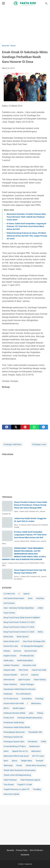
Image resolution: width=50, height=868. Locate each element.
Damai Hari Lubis (11, 646)
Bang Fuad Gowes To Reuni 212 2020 (19, 622)
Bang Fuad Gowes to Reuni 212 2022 (19, 627)
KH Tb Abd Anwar (11, 699)
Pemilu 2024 (9, 718)
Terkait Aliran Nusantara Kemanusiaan (20, 770)
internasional (9, 680)
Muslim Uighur (19, 708)
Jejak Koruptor (24, 680)
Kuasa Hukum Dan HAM (14, 703)
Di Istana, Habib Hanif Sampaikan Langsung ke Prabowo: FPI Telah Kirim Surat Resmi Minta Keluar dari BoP (26, 226)
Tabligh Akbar (26, 761)
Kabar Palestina (10, 684)
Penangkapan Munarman (14, 732)
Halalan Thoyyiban (11, 665)
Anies (30, 598)
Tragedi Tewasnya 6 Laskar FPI (16, 789)
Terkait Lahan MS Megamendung (17, 775)
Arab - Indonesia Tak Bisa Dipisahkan (19, 608)
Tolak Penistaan (10, 780)
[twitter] (16, 427)
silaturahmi (36, 751)
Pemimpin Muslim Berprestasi (30, 718)
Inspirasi (35, 675)
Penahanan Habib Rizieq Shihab (17, 727)
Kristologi (39, 699)
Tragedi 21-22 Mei (25, 785)
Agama (26, 594)
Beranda (10, 850)
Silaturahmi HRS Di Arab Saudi (16, 756)
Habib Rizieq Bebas (25, 660)
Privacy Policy (22, 850)
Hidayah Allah (9, 670)
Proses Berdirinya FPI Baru (15, 746)
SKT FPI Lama (38, 756)
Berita (40, 632)
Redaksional (34, 746)
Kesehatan (8, 694)
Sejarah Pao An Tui (20, 751)
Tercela (19, 765)
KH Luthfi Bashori (23, 694)
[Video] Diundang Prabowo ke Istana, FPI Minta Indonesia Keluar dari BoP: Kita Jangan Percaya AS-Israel (27, 236)
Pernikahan (33, 742)
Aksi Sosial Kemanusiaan (14, 598)
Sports (14, 761)
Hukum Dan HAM (39, 670)
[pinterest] (25, 427)
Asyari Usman (9, 613)
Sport (6, 761)
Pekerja (40, 713)
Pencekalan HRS (35, 732)
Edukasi (7, 651)
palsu (31, 713)
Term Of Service (36, 850)
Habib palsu (9, 660)
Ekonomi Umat (31, 651)
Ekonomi (17, 651)
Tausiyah (39, 761)
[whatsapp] (34, 427)
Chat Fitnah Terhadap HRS (34, 641)
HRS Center (23, 670)
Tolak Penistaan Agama (30, 780)
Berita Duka (8, 637)
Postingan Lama (39, 444)
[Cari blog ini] (46, 3)
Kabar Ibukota (40, 680)
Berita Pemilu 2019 (11, 641)
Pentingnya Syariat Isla (13, 737)
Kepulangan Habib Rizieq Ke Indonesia (19, 689)
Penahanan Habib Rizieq (14, 722)
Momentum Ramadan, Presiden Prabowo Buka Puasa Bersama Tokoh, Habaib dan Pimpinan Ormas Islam (26, 217)
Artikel (40, 608)
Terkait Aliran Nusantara (36, 765)
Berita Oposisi (23, 637)
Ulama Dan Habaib (11, 794)
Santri (6, 751)
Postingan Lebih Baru (13, 444)
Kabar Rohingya (27, 684)
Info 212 (24, 675)
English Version (10, 656)
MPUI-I (6, 708)
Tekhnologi (8, 765)
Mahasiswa (36, 703)
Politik (43, 742)
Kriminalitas (27, 699)
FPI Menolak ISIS (27, 656)
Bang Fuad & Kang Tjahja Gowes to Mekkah (22, 618)
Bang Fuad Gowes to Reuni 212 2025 (19, 632)
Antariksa (40, 598)
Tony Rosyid (9, 785)
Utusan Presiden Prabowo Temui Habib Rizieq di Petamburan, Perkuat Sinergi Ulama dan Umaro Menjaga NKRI (31, 505)
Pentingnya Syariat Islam (14, 742)
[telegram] (43, 427)
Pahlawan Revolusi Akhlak (14, 713)
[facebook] (7, 427)
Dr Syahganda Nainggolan (32, 646)
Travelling (37, 789)
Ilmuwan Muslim (10, 675)
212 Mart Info (9, 594)
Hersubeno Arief (29, 665)
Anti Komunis (9, 603)
